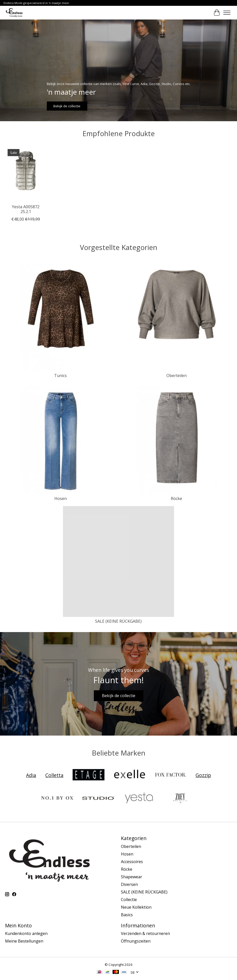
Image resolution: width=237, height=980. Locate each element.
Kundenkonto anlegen (26, 933)
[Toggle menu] (227, 13)
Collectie (129, 900)
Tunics (60, 376)
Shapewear (132, 877)
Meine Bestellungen (24, 941)
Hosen (61, 498)
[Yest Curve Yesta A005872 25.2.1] (26, 174)
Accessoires (132, 862)
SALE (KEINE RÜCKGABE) (118, 621)
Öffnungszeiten (136, 941)
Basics (127, 915)
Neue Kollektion (136, 907)
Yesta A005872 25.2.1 (26, 209)
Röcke (176, 498)
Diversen (129, 884)
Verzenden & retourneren (145, 933)
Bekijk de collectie (67, 106)
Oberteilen (177, 376)
